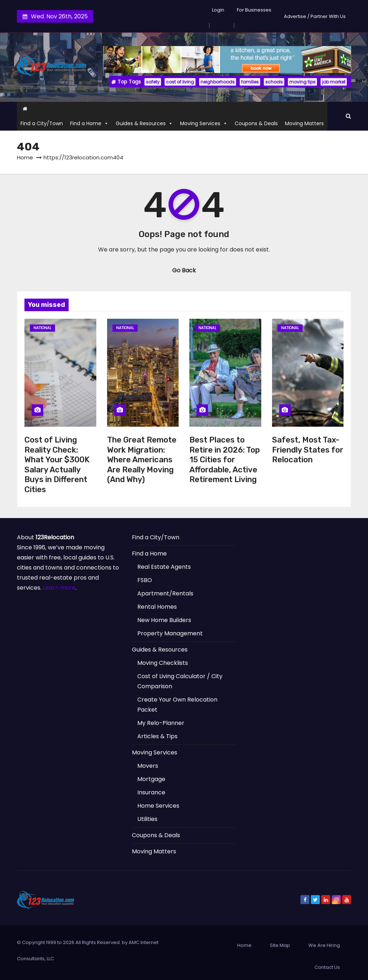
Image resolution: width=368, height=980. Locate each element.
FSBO (145, 580)
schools (274, 82)
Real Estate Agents (164, 567)
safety (153, 82)
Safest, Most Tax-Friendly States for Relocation (308, 450)
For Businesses (254, 10)
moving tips (302, 82)
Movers (148, 766)
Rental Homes (157, 607)
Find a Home (89, 123)
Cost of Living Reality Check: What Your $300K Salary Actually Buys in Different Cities (57, 465)
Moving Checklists (163, 663)
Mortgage (151, 779)
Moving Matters (304, 123)
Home (25, 157)
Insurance (151, 792)
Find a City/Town (42, 123)
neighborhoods (218, 82)
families (250, 82)
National (42, 328)
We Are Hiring (324, 945)
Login (218, 10)
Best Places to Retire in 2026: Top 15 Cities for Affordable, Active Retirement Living (225, 460)
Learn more (59, 588)
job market (334, 82)
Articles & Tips (157, 736)
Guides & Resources (144, 123)
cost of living (180, 82)
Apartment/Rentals (165, 593)
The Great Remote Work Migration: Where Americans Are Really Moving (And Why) (142, 460)
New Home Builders (164, 620)
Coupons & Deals (256, 123)
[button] (348, 116)
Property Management (170, 633)
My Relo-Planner (161, 723)
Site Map (280, 945)
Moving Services (204, 123)
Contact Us (327, 967)
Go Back (184, 270)
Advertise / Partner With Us (315, 16)
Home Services (158, 806)
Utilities (147, 819)
